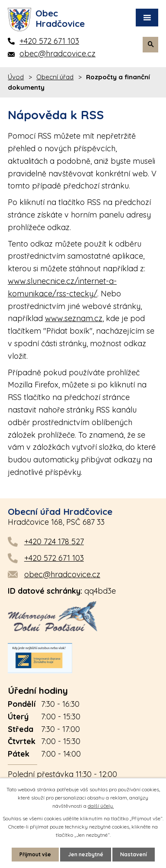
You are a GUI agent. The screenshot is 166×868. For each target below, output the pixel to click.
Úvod (16, 77)
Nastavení (134, 854)
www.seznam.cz (74, 318)
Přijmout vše (35, 854)
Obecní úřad (55, 77)
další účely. (101, 806)
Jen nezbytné (86, 854)
